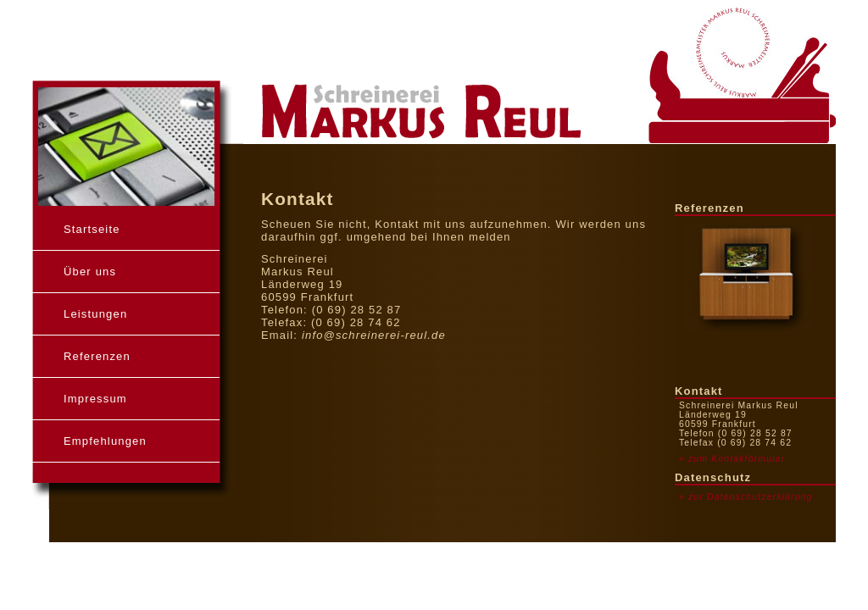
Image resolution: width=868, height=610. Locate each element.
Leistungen (95, 314)
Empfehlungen (105, 441)
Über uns (90, 272)
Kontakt (699, 391)
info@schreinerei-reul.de (374, 335)
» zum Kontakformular (732, 459)
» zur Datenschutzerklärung (746, 497)
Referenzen (97, 356)
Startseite (92, 229)
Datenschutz (713, 477)
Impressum (95, 399)
